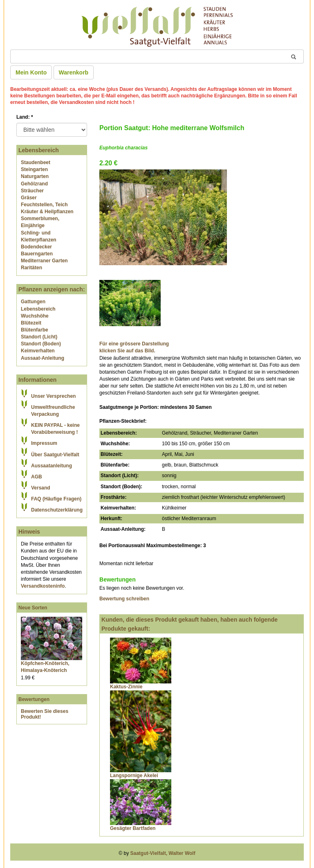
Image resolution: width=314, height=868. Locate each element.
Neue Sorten (33, 608)
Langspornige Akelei (134, 776)
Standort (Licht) (39, 337)
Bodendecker (36, 247)
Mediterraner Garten (44, 261)
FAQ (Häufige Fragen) (56, 499)
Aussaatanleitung (52, 466)
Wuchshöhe (35, 316)
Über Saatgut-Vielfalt (55, 455)
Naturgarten (35, 176)
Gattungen (33, 302)
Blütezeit (31, 323)
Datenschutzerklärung (57, 510)
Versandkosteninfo (43, 586)
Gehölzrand (34, 184)
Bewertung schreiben (124, 599)
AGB (37, 477)
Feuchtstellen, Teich (44, 205)
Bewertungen (34, 699)
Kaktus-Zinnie (126, 687)
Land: (25, 117)
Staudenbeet (36, 162)
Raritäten (31, 268)
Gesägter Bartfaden (133, 828)
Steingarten (34, 169)
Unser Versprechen (53, 396)
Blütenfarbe (35, 330)
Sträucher (32, 191)
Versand (41, 488)
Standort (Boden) (41, 344)
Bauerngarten (37, 254)
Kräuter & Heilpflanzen (47, 212)
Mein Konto (31, 72)
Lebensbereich (38, 309)
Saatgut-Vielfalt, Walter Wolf (163, 853)
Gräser (29, 198)
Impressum (44, 443)
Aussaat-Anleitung (43, 358)
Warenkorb (74, 72)
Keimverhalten (38, 351)
